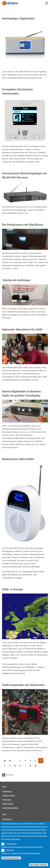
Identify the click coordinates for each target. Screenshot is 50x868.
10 (16, 766)
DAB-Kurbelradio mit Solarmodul (23, 685)
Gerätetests (7, 791)
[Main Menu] (47, 3)
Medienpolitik (8, 804)
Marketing (10, 850)
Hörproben (7, 800)
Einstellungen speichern (11, 858)
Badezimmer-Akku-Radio (18, 459)
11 (21, 766)
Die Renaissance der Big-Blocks (23, 225)
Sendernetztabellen (10, 808)
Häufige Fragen (9, 796)
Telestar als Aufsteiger (16, 280)
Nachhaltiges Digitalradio (18, 18)
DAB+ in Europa (12, 589)
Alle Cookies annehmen (39, 865)
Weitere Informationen (12, 839)
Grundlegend (11, 844)
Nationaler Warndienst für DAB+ (23, 329)
